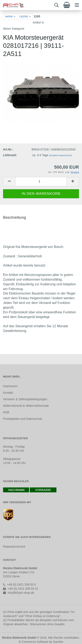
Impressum (10, 386)
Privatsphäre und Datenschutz (23, 419)
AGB (6, 412)
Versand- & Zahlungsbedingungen (25, 399)
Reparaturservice (14, 547)
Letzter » (25, 16)
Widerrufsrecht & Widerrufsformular (26, 406)
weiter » (10, 16)
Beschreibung (15, 217)
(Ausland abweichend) (61, 155)
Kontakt (8, 393)
